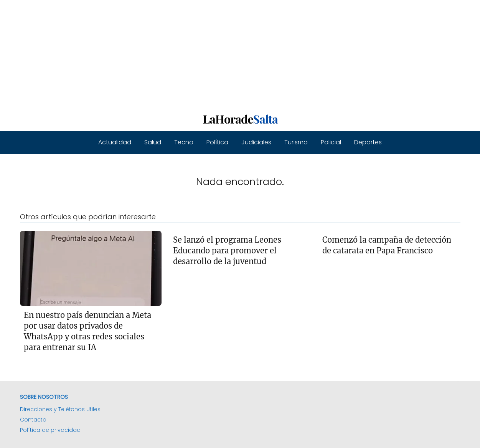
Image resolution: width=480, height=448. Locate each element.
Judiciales (256, 142)
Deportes (368, 142)
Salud (153, 142)
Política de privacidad (50, 430)
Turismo (296, 142)
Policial (331, 142)
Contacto (33, 420)
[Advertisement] (230, 54)
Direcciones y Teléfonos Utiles (60, 409)
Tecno (184, 142)
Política (217, 142)
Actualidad (115, 142)
